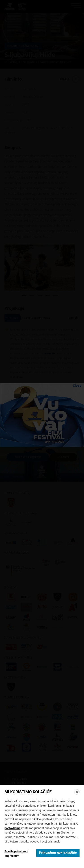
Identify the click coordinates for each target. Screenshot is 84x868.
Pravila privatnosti (16, 851)
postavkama (12, 828)
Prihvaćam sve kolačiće (58, 853)
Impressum (12, 856)
